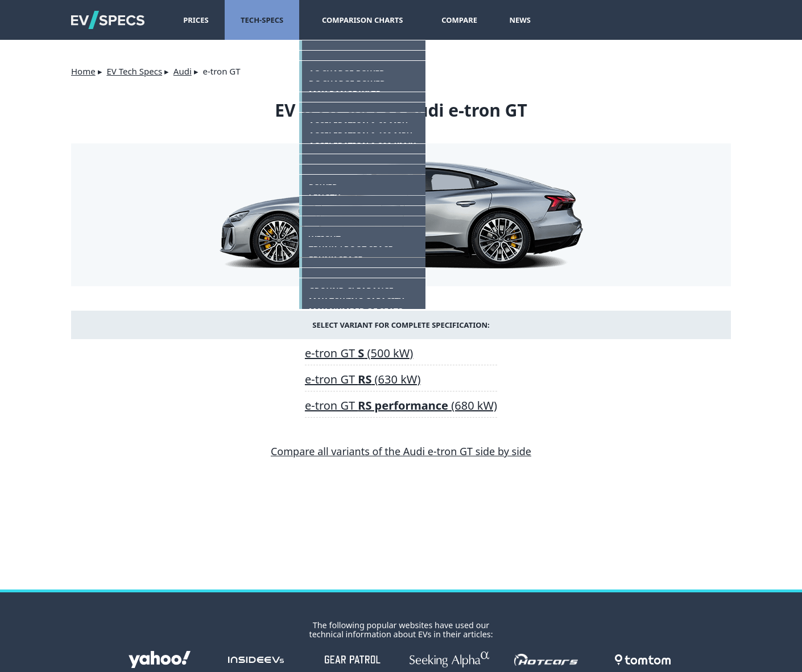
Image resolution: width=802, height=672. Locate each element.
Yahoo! (159, 659)
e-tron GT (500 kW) (359, 353)
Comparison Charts (357, 20)
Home (83, 71)
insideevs (256, 659)
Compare (448, 20)
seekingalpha (449, 659)
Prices (196, 20)
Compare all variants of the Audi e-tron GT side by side (401, 451)
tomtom (643, 659)
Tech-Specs (262, 20)
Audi (183, 71)
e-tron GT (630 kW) (363, 379)
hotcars (546, 659)
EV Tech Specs (134, 71)
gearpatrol (353, 659)
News (509, 20)
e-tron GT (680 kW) (401, 405)
